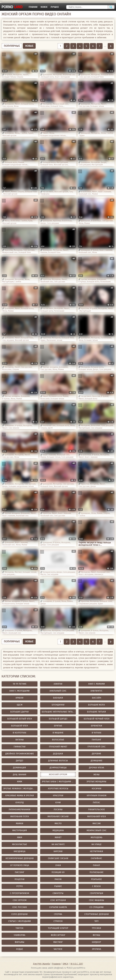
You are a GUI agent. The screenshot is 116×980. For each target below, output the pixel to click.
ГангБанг (96, 740)
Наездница (19, 851)
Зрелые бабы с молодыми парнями (59, 782)
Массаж (97, 823)
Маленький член (96, 816)
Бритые (58, 726)
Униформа (45, 194)
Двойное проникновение (20, 754)
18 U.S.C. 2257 (77, 964)
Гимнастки (20, 747)
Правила (56, 964)
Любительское (96, 810)
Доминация (19, 768)
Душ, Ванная (20, 775)
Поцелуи (19, 879)
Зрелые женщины (89, 279)
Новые (29, 46)
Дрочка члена (97, 768)
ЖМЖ (20, 782)
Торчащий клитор (58, 928)
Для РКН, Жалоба (41, 964)
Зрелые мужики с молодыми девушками (20, 789)
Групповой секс (97, 747)
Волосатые (45, 106)
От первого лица (20, 865)
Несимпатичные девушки (20, 858)
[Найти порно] (87, 7)
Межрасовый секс (61, 104)
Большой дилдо (58, 719)
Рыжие (58, 886)
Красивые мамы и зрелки (20, 796)
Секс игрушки (8, 340)
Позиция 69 (58, 872)
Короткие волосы (58, 789)
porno (12, 7)
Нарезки (58, 851)
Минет (26, 75)
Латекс (96, 803)
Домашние (48, 75)
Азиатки (44, 252)
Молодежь (18, 75)
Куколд (20, 803)
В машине (58, 733)
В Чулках (9, 75)
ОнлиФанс (96, 858)
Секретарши (97, 893)
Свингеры (58, 893)
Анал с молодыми (62, 77)
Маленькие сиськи (54, 340)
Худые (31, 133)
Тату (71, 192)
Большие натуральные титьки (53, 136)
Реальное (96, 879)
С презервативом (19, 893)
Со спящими (97, 907)
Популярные (12, 46)
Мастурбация (62, 162)
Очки (58, 865)
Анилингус (99, 574)
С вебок (24, 133)
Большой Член (97, 77)
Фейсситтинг (58, 935)
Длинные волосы (58, 761)
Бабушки (58, 698)
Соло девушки (85, 165)
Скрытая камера (58, 907)
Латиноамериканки (19, 810)
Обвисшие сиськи (58, 858)
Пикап (96, 865)
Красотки (57, 221)
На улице (96, 844)
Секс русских (85, 77)
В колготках (86, 192)
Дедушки (58, 754)
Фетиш (96, 935)
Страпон (58, 921)
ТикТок (19, 928)
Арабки (19, 698)
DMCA (65, 964)
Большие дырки (19, 712)
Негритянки (96, 851)
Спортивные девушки (88, 604)
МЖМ (20, 837)
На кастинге (48, 192)
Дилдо (104, 162)
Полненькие (106, 282)
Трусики (96, 928)
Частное (58, 949)
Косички (97, 789)
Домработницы (58, 768)
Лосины (58, 810)
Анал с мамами (105, 192)
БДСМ (50, 428)
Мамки (21, 162)
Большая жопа (48, 77)
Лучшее (55, 7)
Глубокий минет (58, 747)
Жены (16, 106)
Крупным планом (97, 796)
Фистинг (18, 572)
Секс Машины (97, 900)
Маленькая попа (20, 816)
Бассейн (97, 698)
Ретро (20, 886)
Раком (58, 879)
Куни (30, 221)
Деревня (96, 754)
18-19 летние (20, 684)
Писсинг (19, 872)
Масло (43, 574)
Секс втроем (8, 106)
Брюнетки (97, 726)
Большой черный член (97, 719)
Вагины (20, 740)
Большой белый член (20, 719)
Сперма (20, 77)
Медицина (58, 830)
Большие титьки (9, 77)
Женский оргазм (9, 136)
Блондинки (58, 705)
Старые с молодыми (19, 921)
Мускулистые (20, 844)
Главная (33, 7)
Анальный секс (69, 75)
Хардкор (96, 942)
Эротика (96, 949)
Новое (44, 7)
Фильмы (20, 942)
